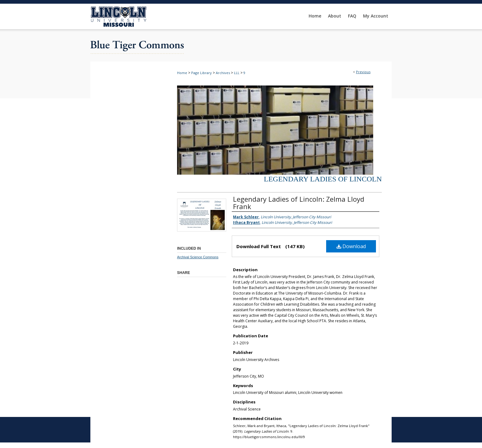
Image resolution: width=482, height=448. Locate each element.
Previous (363, 72)
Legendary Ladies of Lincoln (323, 179)
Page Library (201, 73)
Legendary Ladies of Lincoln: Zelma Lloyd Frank (299, 203)
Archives (223, 73)
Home (182, 73)
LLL (237, 73)
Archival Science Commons (198, 257)
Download (351, 246)
